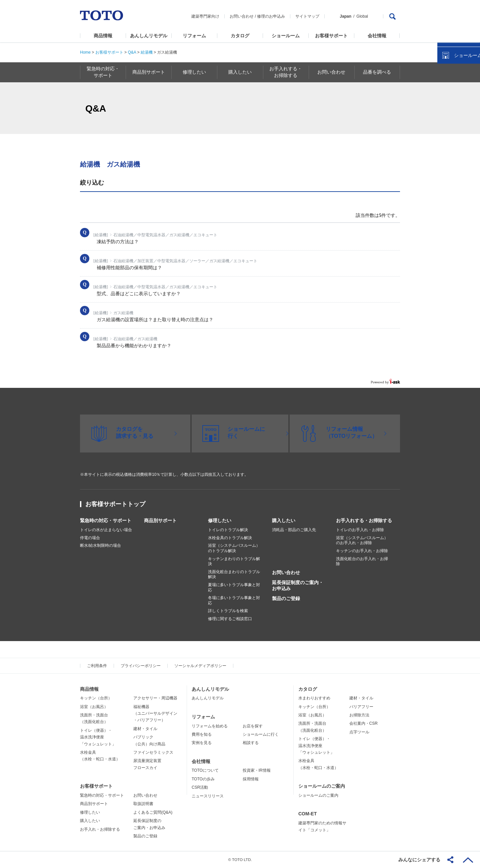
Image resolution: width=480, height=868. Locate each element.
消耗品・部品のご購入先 (294, 530)
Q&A (132, 52)
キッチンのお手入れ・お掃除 (362, 551)
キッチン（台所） (96, 698)
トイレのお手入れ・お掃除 (360, 530)
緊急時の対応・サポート (106, 520)
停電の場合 (90, 538)
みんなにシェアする (419, 860)
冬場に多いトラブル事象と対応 (234, 600)
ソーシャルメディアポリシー (200, 666)
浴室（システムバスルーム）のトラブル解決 (234, 548)
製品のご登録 (286, 598)
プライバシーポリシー (141, 666)
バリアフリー (361, 707)
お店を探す (253, 726)
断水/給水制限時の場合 (100, 545)
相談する (251, 743)
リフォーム (194, 36)
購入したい (284, 520)
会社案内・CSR (363, 723)
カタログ (240, 36)
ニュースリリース (208, 796)
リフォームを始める (210, 726)
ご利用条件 (97, 666)
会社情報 (377, 36)
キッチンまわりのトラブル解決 (234, 561)
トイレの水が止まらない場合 (106, 530)
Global (362, 16)
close (472, 108)
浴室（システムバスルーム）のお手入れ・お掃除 (362, 540)
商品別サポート (160, 520)
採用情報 (251, 779)
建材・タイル (145, 729)
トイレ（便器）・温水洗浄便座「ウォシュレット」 (98, 737)
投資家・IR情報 (257, 770)
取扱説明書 (143, 804)
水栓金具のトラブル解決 (230, 538)
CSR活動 (200, 787)
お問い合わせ (242, 16)
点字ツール (359, 732)
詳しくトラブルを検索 (228, 611)
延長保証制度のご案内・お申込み (298, 585)
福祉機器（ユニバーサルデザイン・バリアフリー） (155, 714)
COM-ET (307, 814)
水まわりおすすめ (314, 698)
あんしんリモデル (149, 36)
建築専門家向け (205, 16)
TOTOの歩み (203, 779)
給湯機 (147, 52)
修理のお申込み (271, 16)
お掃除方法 (359, 715)
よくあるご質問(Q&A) (153, 812)
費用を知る (202, 734)
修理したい (220, 520)
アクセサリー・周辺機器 (155, 698)
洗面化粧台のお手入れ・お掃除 (362, 561)
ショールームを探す (458, 142)
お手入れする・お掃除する (364, 520)
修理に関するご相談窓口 (230, 619)
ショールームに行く (261, 734)
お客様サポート (331, 36)
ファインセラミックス (153, 752)
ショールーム (286, 36)
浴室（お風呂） (94, 707)
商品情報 (103, 36)
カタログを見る (453, 125)
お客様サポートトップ (115, 504)
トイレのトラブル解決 (228, 530)
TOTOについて (205, 770)
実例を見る (202, 743)
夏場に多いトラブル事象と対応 (234, 587)
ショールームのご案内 (322, 786)
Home (85, 52)
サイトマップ (307, 16)
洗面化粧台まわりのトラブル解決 (234, 574)
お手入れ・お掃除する (100, 829)
